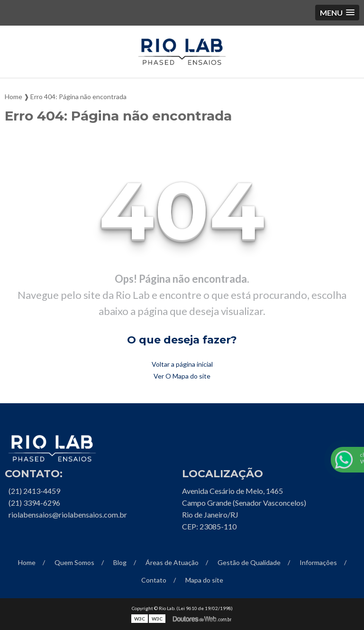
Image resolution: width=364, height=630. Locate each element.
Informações (318, 562)
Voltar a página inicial (182, 364)
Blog (120, 562)
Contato (154, 580)
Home (27, 562)
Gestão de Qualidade (249, 562)
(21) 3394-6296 (34, 503)
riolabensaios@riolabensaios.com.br (68, 514)
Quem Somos (74, 562)
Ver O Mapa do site (182, 376)
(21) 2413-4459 (34, 491)
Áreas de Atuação (172, 562)
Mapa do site (204, 580)
